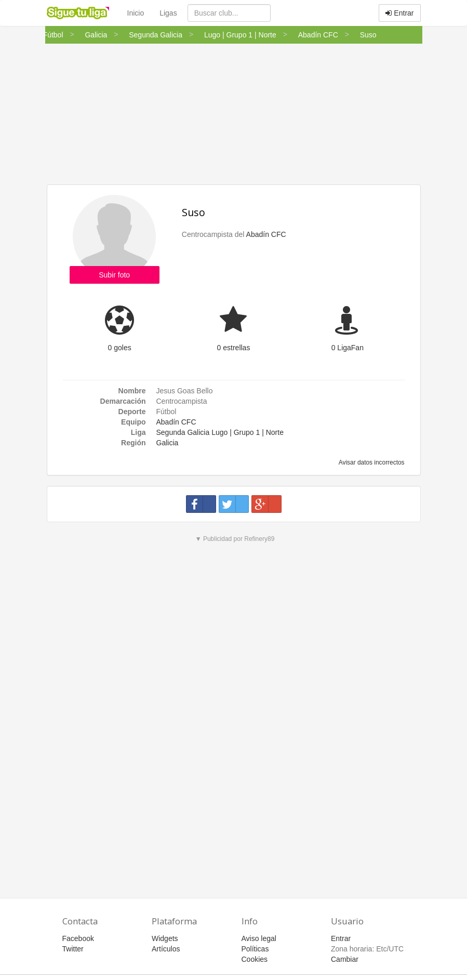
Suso (194, 212)
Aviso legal (259, 938)
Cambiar (345, 959)
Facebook (78, 938)
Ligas (168, 13)
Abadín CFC (266, 234)
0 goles (120, 348)
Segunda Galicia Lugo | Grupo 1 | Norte (220, 432)
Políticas (255, 949)
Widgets (165, 938)
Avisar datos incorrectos (371, 462)
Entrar (399, 13)
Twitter (73, 949)
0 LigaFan (348, 348)
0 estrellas (234, 348)
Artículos (166, 949)
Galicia (168, 443)
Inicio (136, 13)
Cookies (255, 959)
